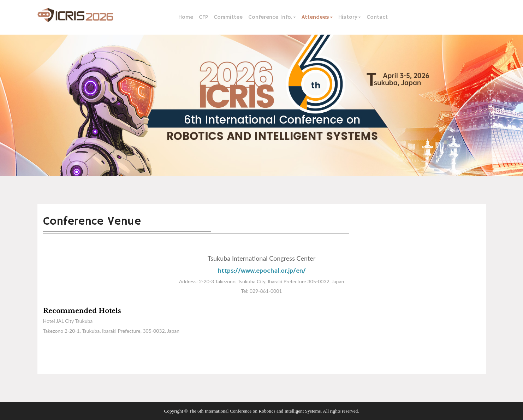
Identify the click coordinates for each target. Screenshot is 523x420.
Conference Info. (272, 17)
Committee (228, 17)
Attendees (317, 17)
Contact (377, 17)
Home (186, 17)
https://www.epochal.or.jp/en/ (262, 271)
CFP (203, 17)
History (350, 17)
